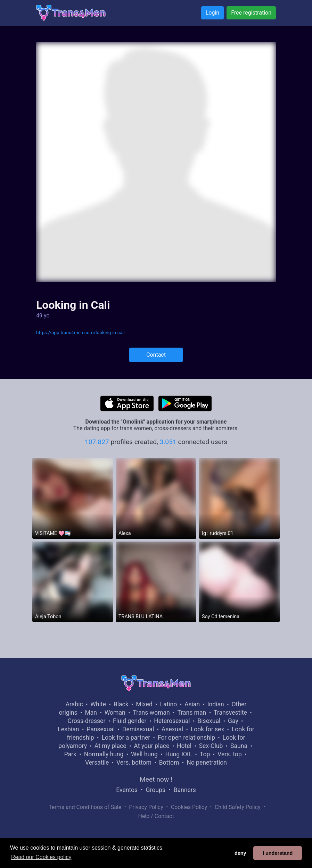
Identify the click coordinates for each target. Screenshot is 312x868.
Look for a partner (126, 738)
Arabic (74, 704)
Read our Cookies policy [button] (41, 857)
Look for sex (207, 729)
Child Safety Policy (238, 807)
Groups (156, 790)
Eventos (127, 790)
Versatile (97, 763)
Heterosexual (172, 721)
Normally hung (104, 754)
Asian (192, 704)
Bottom (169, 763)
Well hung (144, 754)
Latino (168, 704)
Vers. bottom (134, 763)
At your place (151, 746)
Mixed (144, 704)
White (98, 704)
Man (91, 713)
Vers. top (230, 754)
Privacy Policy (146, 807)
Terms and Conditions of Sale (85, 807)
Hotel (184, 746)
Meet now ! (156, 779)
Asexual (172, 729)
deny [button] (240, 853)
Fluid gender (130, 721)
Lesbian (68, 729)
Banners (184, 790)
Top (205, 754)
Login (212, 13)
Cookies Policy (189, 807)
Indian (216, 704)
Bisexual (209, 721)
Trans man (192, 713)
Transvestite (230, 713)
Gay (233, 721)
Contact (156, 355)
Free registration (251, 13)
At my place (110, 746)
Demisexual (138, 729)
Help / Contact (156, 816)
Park (70, 754)
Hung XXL (179, 754)
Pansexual (101, 729)
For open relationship (186, 738)
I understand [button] (278, 853)
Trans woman (151, 713)
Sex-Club (211, 746)
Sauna (239, 746)
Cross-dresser (87, 721)
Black (121, 704)
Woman (115, 713)
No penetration (207, 763)
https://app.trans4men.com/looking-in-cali (80, 332)
